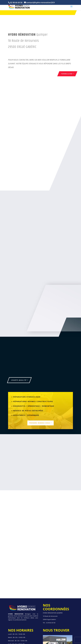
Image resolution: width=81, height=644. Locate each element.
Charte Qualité (19, 380)
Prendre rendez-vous (40, 423)
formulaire (67, 74)
